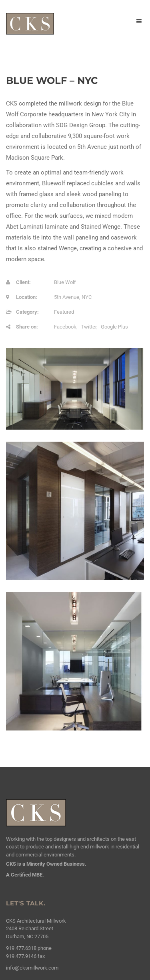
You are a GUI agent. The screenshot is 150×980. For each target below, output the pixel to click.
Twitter (89, 327)
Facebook (65, 327)
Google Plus (114, 327)
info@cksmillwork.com (32, 968)
